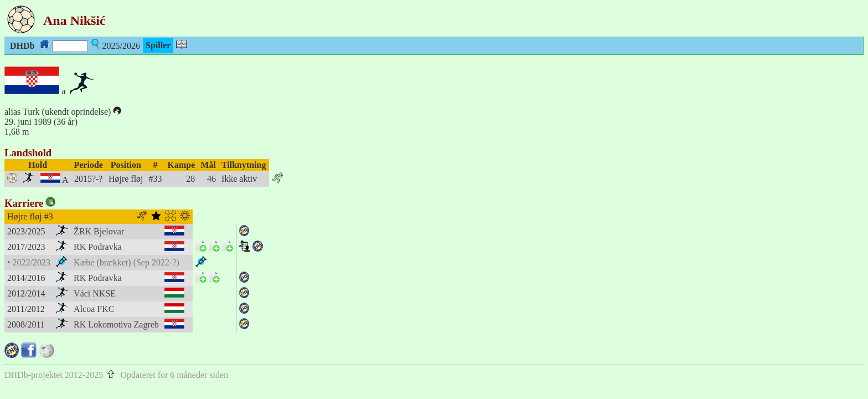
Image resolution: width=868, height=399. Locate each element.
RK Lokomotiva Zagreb (116, 324)
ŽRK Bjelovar (99, 231)
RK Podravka (98, 247)
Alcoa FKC (94, 309)
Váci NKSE (95, 293)
